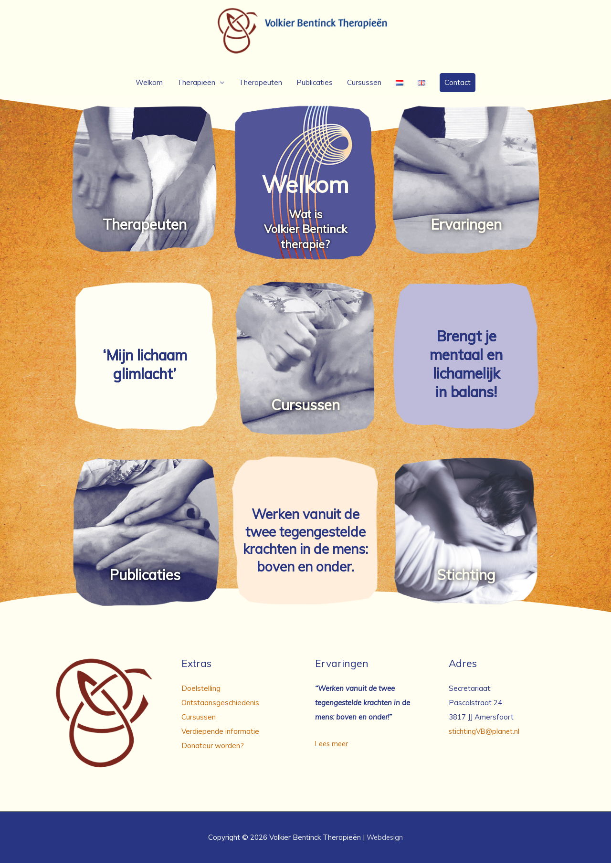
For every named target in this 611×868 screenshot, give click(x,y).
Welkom (149, 87)
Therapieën (196, 87)
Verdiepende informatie (220, 736)
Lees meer (333, 748)
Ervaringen (466, 229)
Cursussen (364, 87)
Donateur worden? (213, 750)
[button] (458, 87)
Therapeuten (260, 87)
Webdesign (385, 842)
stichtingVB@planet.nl (485, 736)
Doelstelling (201, 693)
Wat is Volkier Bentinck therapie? (305, 233)
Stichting (466, 580)
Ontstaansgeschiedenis (220, 707)
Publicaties (315, 87)
